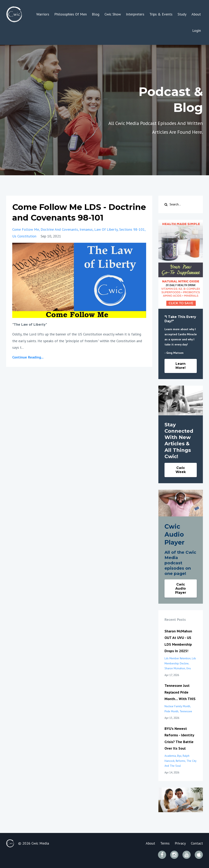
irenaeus (86, 229)
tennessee (186, 711)
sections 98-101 (132, 229)
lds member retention (178, 658)
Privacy (180, 843)
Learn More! (181, 366)
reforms (181, 761)
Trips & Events (161, 14)
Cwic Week (181, 470)
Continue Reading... (28, 357)
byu (179, 756)
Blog (96, 14)
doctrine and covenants (59, 229)
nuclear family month (177, 706)
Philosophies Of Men (71, 14)
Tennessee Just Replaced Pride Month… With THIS (180, 692)
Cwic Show (113, 14)
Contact (197, 843)
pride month (171, 711)
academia (170, 756)
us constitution (24, 236)
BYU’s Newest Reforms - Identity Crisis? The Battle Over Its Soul (179, 738)
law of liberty (106, 229)
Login (197, 30)
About (196, 14)
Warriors (43, 14)
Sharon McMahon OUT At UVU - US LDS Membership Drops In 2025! (178, 641)
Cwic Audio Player (181, 588)
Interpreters (135, 14)
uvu (189, 668)
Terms (165, 843)
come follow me (26, 229)
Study (182, 14)
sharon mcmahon (175, 668)
